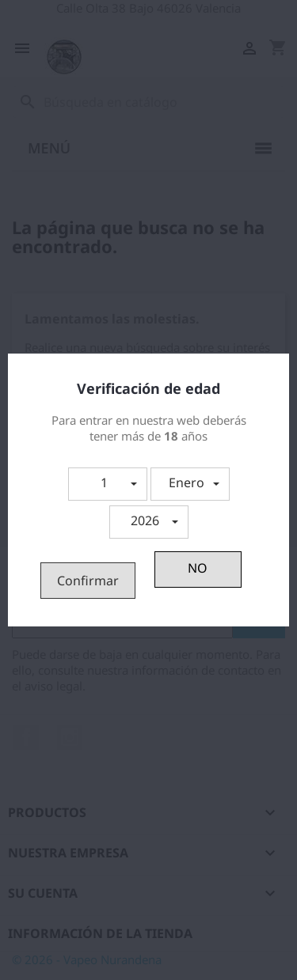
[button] (108, 484)
